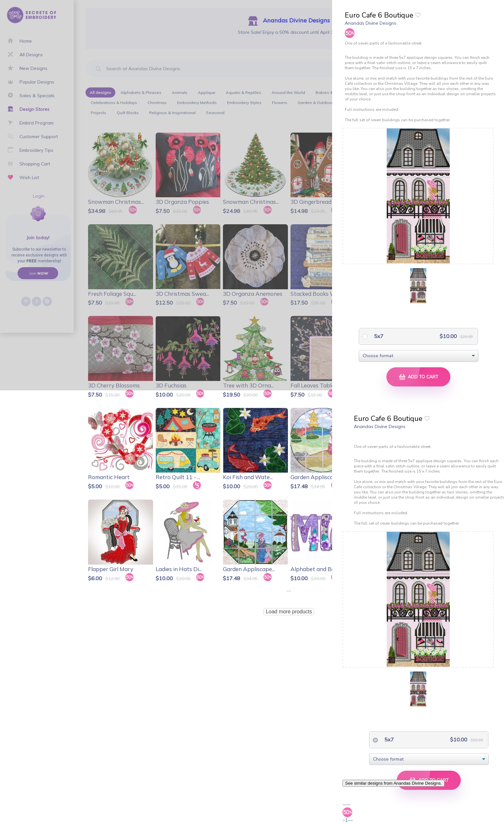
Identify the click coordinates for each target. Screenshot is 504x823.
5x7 (378, 336)
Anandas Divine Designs (371, 23)
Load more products (289, 612)
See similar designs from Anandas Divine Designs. (394, 783)
